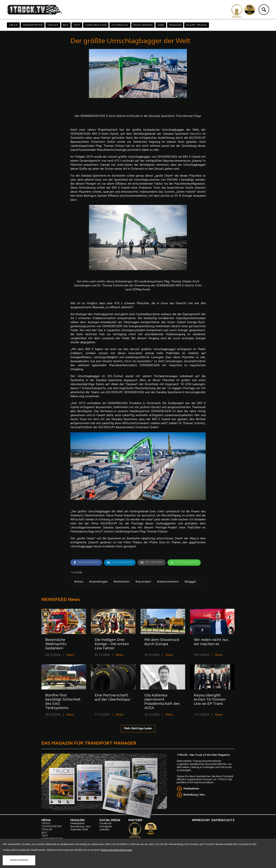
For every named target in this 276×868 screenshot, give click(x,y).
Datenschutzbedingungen (116, 850)
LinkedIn (104, 830)
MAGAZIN (175, 25)
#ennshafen (122, 582)
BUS (66, 25)
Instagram (106, 827)
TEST (77, 25)
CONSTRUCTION (96, 25)
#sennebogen (98, 582)
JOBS (161, 25)
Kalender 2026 (79, 830)
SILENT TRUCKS (197, 25)
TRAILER (53, 25)
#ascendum (143, 582)
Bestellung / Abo (194, 795)
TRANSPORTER (33, 25)
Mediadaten (191, 789)
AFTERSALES (120, 25)
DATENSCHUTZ (223, 820)
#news (79, 582)
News (70, 655)
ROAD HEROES (143, 25)
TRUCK (13, 25)
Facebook (105, 824)
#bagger (190, 582)
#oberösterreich (168, 582)
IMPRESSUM (201, 820)
